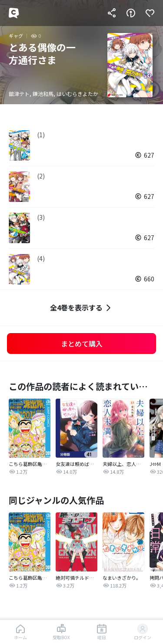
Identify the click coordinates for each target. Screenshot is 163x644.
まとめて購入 (82, 343)
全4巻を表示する (81, 308)
